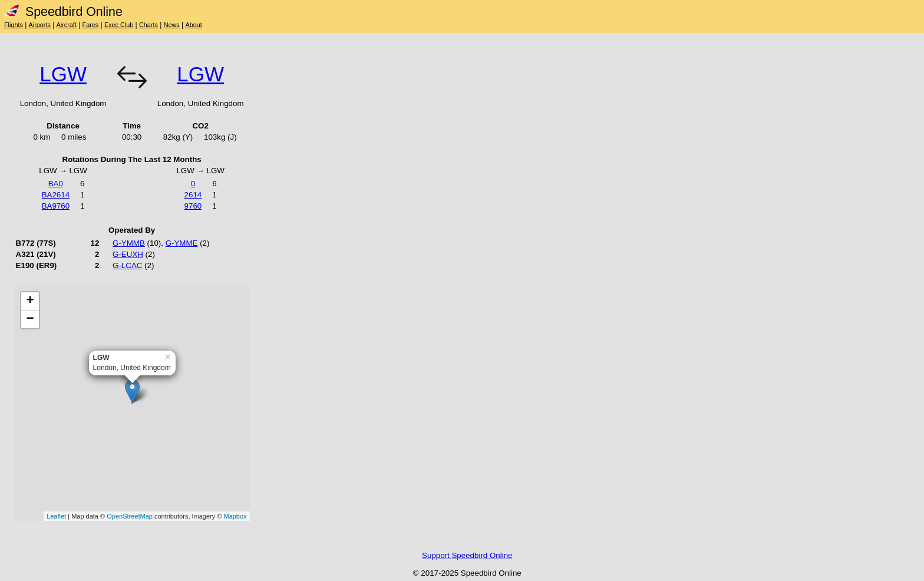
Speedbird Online (63, 12)
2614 (193, 195)
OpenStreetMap (130, 516)
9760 (193, 206)
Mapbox (235, 516)
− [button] (30, 319)
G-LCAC (127, 265)
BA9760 (56, 206)
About (193, 25)
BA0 (56, 184)
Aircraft (67, 25)
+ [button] (30, 301)
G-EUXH (128, 254)
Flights (14, 25)
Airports (40, 25)
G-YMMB (129, 243)
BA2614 (56, 195)
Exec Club (119, 25)
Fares (91, 25)
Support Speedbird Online (467, 555)
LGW (63, 74)
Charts (148, 25)
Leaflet (56, 516)
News (172, 25)
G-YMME (182, 243)
